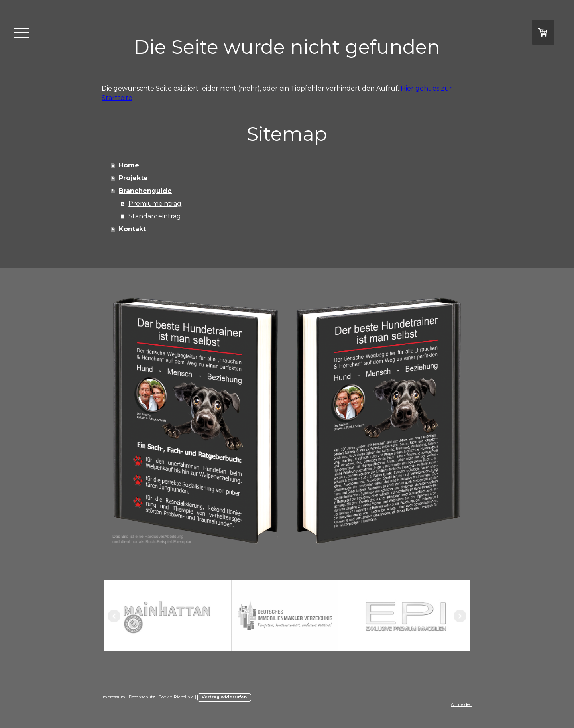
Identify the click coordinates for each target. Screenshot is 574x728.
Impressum (113, 697)
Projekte (133, 178)
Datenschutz (142, 697)
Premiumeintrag (155, 204)
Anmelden (462, 705)
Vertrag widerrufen (224, 697)
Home (129, 165)
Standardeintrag (155, 216)
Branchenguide (145, 191)
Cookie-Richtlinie (176, 697)
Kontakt (132, 229)
